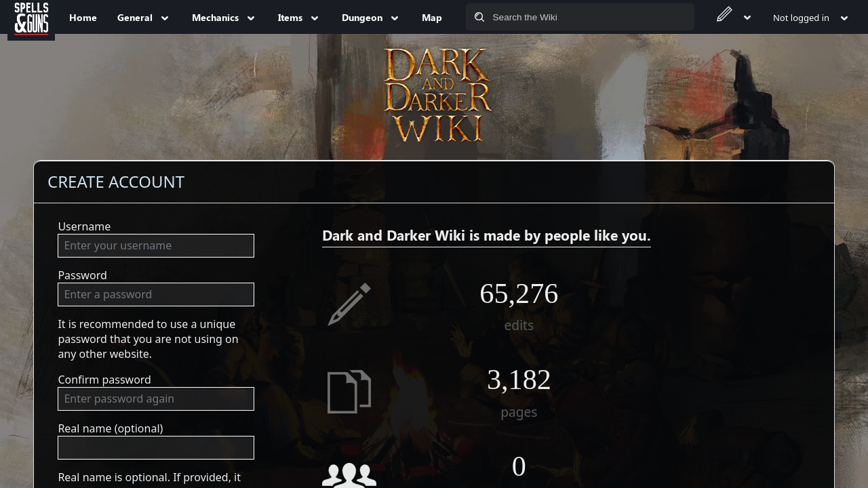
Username (84, 226)
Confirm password (104, 380)
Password (82, 275)
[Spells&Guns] (31, 17)
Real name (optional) (110, 428)
